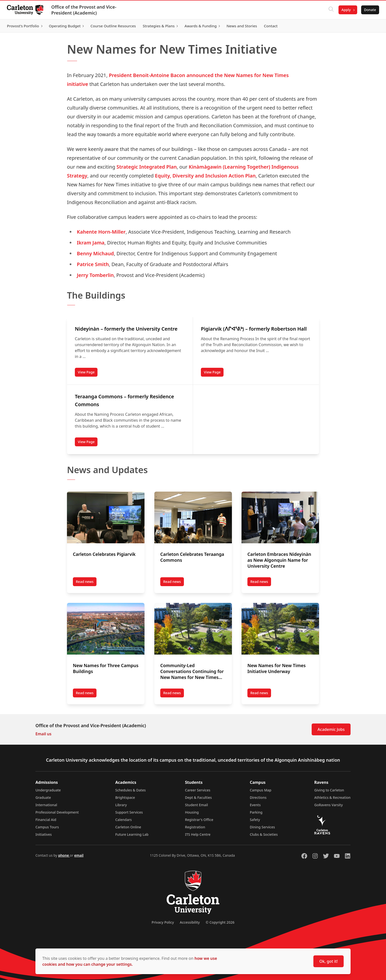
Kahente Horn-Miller (101, 232)
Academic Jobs (331, 729)
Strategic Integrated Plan (147, 167)
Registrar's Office (199, 820)
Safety (255, 820)
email (79, 855)
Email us (43, 734)
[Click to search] (330, 10)
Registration (195, 827)
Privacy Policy (163, 922)
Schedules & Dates (130, 790)
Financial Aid (46, 820)
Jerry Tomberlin (95, 275)
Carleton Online (128, 827)
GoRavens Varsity (329, 805)
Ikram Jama (91, 243)
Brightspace (125, 797)
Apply (345, 10)
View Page (88, 373)
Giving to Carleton (329, 790)
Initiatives (44, 834)
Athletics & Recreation (332, 797)
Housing (192, 812)
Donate (369, 10)
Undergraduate (48, 790)
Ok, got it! (329, 961)
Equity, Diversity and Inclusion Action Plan (205, 176)
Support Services (129, 812)
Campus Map (261, 790)
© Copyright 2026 (220, 922)
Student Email (197, 805)
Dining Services (262, 827)
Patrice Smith (93, 264)
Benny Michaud (95, 253)
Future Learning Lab (132, 834)
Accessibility (190, 922)
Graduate (43, 797)
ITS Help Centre (198, 834)
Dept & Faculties (199, 797)
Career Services (198, 790)
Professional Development (57, 812)
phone (64, 855)
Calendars (123, 820)
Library (121, 805)
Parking (256, 812)
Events (255, 805)
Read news (86, 583)
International (46, 805)
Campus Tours (47, 827)
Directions (258, 797)
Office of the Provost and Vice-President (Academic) (85, 10)
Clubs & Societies (264, 834)
